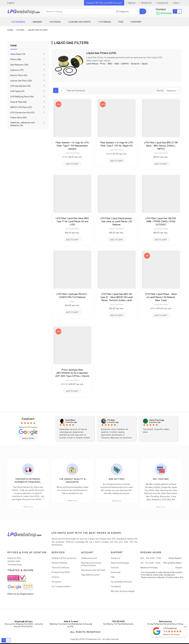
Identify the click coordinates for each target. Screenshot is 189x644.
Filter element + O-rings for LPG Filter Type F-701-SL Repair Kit (117, 144)
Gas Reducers (19, 65)
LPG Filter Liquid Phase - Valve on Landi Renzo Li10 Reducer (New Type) (161, 297)
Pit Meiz (111, 420)
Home (14, 45)
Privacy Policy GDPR (61, 572)
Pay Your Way (161, 479)
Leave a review (28, 438)
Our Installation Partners (121, 582)
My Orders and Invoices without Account (91, 564)
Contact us (116, 558)
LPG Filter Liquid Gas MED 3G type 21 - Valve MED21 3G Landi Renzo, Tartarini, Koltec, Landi (117, 297)
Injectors (17, 70)
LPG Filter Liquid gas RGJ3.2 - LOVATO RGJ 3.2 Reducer (72, 295)
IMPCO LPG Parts (21, 107)
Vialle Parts (19, 117)
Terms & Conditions (60, 567)
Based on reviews (171, 634)
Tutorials (115, 567)
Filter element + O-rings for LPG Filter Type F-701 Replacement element (72, 145)
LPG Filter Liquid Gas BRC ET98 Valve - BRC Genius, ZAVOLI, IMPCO (161, 145)
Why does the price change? (123, 591)
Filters (16, 59)
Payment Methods (60, 563)
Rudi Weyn (70, 420)
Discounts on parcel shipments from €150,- (28, 480)
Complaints (116, 586)
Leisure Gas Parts (21, 81)
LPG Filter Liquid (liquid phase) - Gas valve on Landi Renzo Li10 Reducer (117, 221)
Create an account (89, 558)
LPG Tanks (17, 91)
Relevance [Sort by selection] (173, 90)
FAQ (113, 577)
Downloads (116, 572)
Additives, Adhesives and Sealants (23, 124)
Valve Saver (18, 54)
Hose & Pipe (19, 102)
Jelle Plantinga (157, 420)
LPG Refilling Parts (22, 96)
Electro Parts (19, 75)
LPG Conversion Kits (22, 112)
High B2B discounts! (90, 575)
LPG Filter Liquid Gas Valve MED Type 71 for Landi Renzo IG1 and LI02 (72, 221)
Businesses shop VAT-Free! (93, 570)
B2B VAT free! (117, 479)
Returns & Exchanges (120, 563)
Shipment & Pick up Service (64, 558)
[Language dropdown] (11, 3)
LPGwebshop (170, 628)
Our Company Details (61, 586)
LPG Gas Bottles (20, 86)
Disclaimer (56, 582)
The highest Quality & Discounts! (72, 480)
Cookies (55, 577)
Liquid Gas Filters (72, 153)
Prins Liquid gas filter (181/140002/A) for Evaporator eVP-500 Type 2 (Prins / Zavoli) (72, 373)
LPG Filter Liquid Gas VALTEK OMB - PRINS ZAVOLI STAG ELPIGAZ (161, 221)
